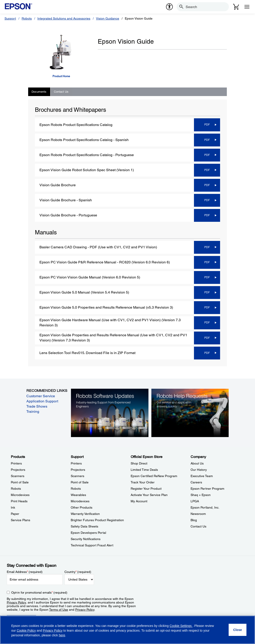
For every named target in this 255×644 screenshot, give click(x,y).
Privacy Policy (16, 602)
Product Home (61, 76)
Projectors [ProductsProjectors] (18, 470)
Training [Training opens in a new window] (33, 412)
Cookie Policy (26, 631)
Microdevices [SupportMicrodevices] (80, 501)
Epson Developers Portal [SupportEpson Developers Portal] (88, 533)
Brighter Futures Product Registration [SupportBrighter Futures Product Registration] (97, 520)
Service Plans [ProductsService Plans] (20, 520)
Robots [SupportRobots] (76, 489)
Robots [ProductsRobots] (16, 489)
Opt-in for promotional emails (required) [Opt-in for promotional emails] (39, 592)
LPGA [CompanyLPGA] (195, 501)
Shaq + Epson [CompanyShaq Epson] (201, 495)
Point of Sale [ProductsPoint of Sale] (20, 482)
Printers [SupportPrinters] (76, 463)
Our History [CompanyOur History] (199, 470)
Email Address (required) (25, 572)
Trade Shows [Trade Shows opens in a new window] (37, 406)
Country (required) (78, 572)
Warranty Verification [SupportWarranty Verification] (85, 514)
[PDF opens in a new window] (207, 125)
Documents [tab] (39, 92)
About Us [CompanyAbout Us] (197, 463)
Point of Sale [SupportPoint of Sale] (80, 482)
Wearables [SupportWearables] (78, 495)
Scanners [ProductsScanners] (18, 476)
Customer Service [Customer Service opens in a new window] (41, 396)
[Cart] (236, 7)
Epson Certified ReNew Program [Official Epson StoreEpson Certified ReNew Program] (154, 476)
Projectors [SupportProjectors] (78, 470)
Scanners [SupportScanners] (77, 476)
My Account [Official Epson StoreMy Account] (139, 501)
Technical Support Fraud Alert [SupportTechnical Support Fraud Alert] (92, 545)
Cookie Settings (181, 626)
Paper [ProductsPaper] (15, 514)
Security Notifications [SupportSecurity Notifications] (86, 539)
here (62, 635)
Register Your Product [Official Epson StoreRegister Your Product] (146, 489)
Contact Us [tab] (61, 92)
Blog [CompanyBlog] (194, 520)
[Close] (238, 630)
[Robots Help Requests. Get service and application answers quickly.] (190, 413)
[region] (127, 630)
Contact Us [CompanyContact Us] (198, 526)
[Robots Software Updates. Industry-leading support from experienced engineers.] (110, 413)
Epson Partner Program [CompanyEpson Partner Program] (207, 489)
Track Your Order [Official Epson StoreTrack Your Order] (143, 482)
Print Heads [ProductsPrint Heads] (19, 501)
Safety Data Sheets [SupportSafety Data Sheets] (84, 526)
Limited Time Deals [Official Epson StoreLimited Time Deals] (144, 470)
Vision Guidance (108, 18)
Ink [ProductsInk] (13, 507)
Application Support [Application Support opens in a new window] (42, 401)
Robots (27, 18)
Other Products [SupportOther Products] (82, 507)
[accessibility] (169, 7)
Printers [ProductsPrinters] (16, 463)
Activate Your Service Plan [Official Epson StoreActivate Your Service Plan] (149, 495)
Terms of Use (59, 610)
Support (10, 18)
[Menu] (247, 7)
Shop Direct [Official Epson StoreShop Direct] (139, 463)
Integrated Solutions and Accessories (64, 18)
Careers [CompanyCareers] (196, 482)
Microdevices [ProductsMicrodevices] (20, 495)
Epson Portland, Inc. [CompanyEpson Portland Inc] (205, 507)
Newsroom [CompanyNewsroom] (198, 514)
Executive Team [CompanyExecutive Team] (202, 476)
